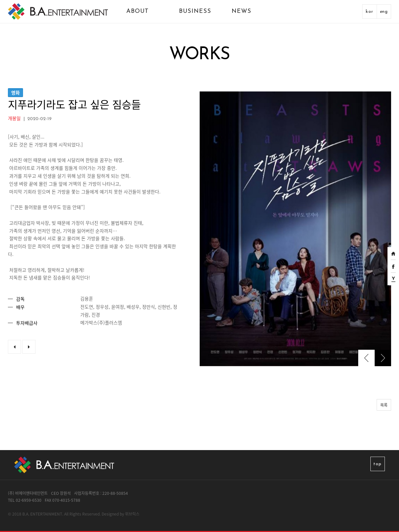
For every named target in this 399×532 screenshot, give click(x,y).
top (377, 464)
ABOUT (137, 11)
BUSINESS (195, 11)
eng (384, 12)
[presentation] (366, 358)
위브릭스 (132, 514)
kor (369, 12)
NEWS (241, 11)
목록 (384, 405)
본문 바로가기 (0, 0)
